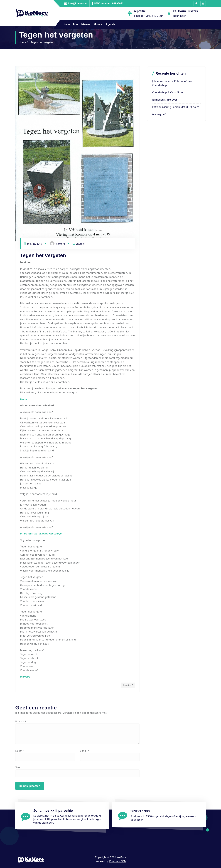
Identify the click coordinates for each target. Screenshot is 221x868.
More (97, 24)
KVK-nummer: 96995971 (109, 4)
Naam (20, 751)
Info (76, 24)
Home (66, 24)
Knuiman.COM (118, 861)
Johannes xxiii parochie (53, 811)
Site (17, 767)
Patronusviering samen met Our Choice (176, 107)
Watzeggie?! (159, 114)
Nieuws (86, 24)
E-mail (85, 751)
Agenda (110, 24)
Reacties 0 (128, 685)
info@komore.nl (78, 4)
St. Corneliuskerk (186, 11)
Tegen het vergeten (43, 42)
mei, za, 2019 (33, 244)
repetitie (140, 11)
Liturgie (80, 244)
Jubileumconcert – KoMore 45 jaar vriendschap (172, 83)
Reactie (21, 721)
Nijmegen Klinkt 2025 (165, 100)
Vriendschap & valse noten (168, 92)
